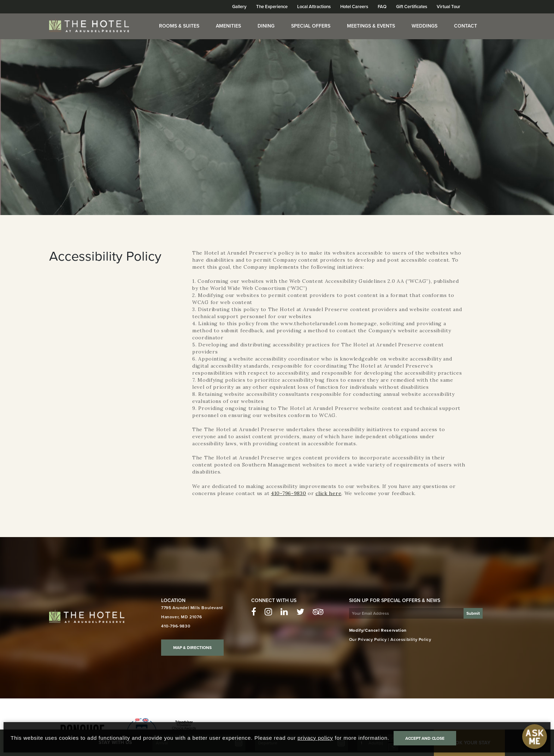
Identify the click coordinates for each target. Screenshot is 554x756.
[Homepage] (89, 25)
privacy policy (315, 738)
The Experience (272, 7)
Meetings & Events (371, 26)
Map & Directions (192, 648)
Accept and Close (425, 738)
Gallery (239, 7)
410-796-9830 (288, 493)
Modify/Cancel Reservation (378, 630)
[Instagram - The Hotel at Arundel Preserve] (268, 612)
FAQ (382, 7)
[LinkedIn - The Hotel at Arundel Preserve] (284, 612)
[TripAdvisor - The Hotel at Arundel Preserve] (318, 612)
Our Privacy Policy (368, 639)
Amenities (228, 26)
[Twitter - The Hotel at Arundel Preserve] (300, 612)
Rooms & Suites (179, 26)
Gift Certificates (412, 7)
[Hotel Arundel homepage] (87, 616)
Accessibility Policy (411, 639)
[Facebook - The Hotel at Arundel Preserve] (254, 612)
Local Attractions (314, 7)
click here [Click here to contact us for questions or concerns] (328, 493)
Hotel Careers (354, 7)
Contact (465, 26)
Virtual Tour (449, 7)
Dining (266, 26)
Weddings (425, 26)
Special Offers (311, 26)
